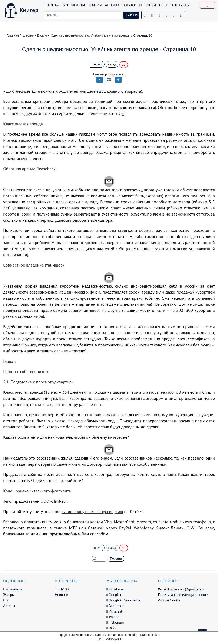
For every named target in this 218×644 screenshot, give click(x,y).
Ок (99, 639)
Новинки (148, 5)
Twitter (113, 617)
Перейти (116, 559)
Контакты (181, 5)
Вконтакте (115, 606)
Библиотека (74, 5)
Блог (164, 5)
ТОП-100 (129, 5)
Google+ (114, 595)
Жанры (95, 5)
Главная (51, 5)
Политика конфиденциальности (183, 595)
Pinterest (114, 611)
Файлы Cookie (169, 600)
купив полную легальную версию (92, 512)
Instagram (115, 622)
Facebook (115, 589)
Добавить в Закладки (208, 6)
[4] (123, 113)
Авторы (112, 5)
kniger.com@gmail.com (186, 589)
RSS (111, 628)
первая (97, 64)
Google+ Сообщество (124, 600)
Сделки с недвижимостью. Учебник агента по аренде (90, 35)
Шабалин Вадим (35, 35)
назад (112, 64)
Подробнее (113, 639)
